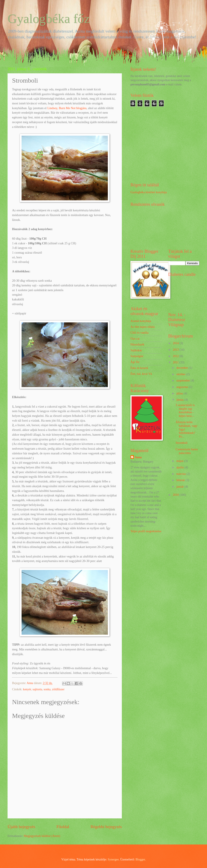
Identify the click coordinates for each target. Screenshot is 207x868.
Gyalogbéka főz (49, 19)
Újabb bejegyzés (21, 827)
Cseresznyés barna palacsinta (187, 451)
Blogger (140, 859)
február (181, 480)
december (183, 368)
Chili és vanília (140, 333)
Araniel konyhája (141, 321)
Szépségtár (137, 356)
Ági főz (135, 362)
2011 (176, 362)
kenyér (27, 689)
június (180, 400)
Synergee (113, 859)
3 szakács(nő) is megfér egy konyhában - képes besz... (185, 410)
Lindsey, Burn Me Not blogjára (67, 108)
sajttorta (37, 689)
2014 (176, 343)
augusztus (183, 387)
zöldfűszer (58, 689)
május (180, 461)
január (180, 487)
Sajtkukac (136, 350)
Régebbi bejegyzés (106, 827)
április (180, 467)
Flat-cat (135, 339)
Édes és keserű (139, 368)
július (180, 393)
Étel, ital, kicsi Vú (141, 374)
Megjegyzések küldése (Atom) (42, 836)
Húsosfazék (137, 345)
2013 (176, 350)
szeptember (183, 381)
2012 (176, 356)
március (181, 474)
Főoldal (63, 827)
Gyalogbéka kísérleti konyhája (149, 192)
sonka (47, 689)
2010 (176, 495)
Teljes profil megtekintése (146, 531)
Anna (138, 457)
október (181, 374)
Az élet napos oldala (143, 327)
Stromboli (181, 443)
